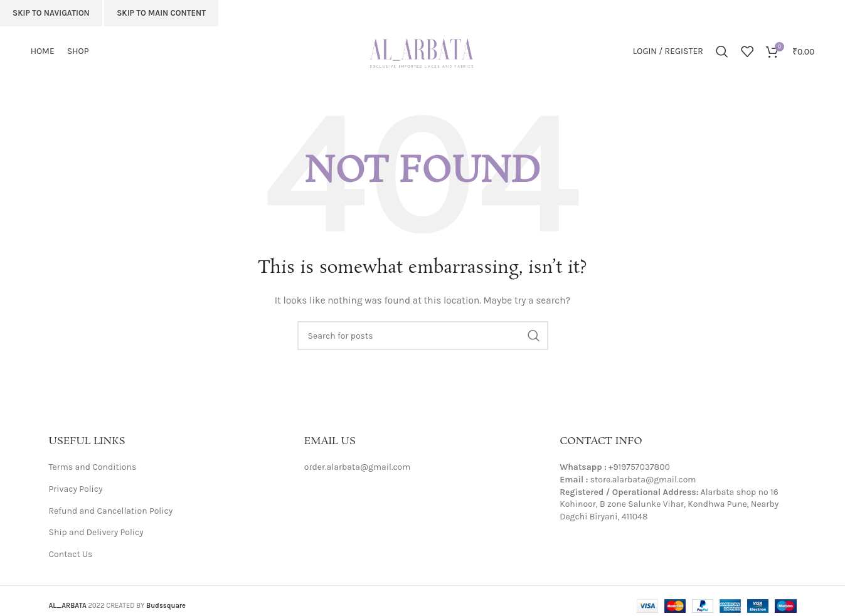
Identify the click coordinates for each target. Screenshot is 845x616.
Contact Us (71, 554)
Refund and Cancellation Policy (111, 511)
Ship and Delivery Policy (96, 532)
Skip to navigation (51, 13)
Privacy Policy (76, 489)
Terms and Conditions (93, 467)
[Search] (722, 51)
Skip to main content (161, 13)
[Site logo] (423, 50)
